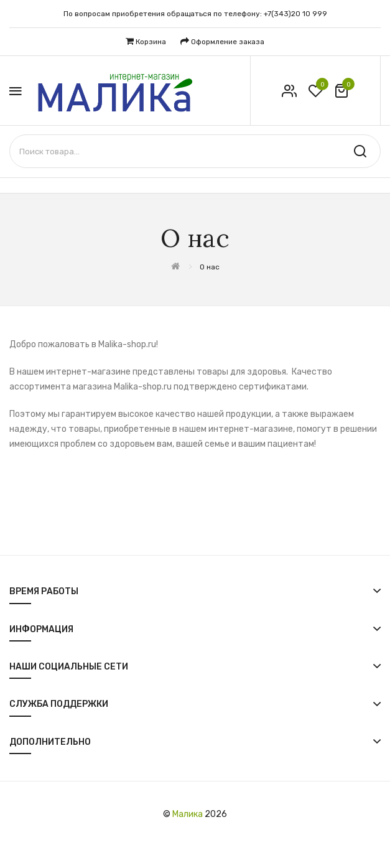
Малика (188, 814)
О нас (210, 267)
